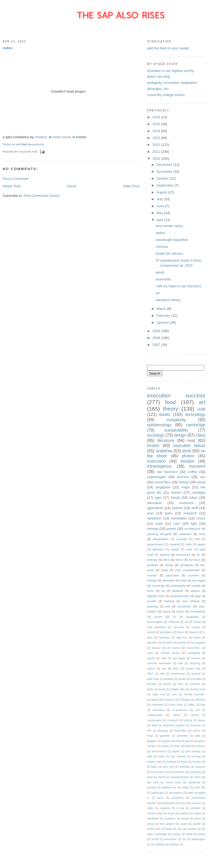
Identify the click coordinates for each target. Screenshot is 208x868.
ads (163, 674)
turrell (155, 839)
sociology (156, 435)
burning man (198, 689)
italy (198, 596)
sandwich (154, 518)
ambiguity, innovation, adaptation (172, 83)
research (190, 513)
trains (180, 611)
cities (201, 435)
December (165, 165)
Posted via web (12, 144)
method (169, 601)
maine (161, 777)
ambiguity (187, 565)
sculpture (170, 819)
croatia (196, 627)
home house (62, 137)
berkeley (195, 684)
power (171, 529)
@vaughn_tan (158, 89)
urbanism (185, 534)
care (177, 524)
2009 (157, 331)
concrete (179, 627)
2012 (157, 145)
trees (151, 591)
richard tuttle (155, 813)
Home (72, 186)
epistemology (159, 425)
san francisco (167, 472)
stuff (194, 508)
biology (152, 580)
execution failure (189, 446)
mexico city (159, 648)
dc (198, 555)
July (160, 199)
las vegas (199, 580)
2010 (157, 159)
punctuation (168, 803)
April (160, 220)
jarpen (176, 751)
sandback (153, 819)
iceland (174, 544)
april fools (153, 679)
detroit (151, 632)
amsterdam (178, 674)
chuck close (176, 705)
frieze (180, 560)
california (174, 622)
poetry (151, 658)
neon (150, 653)
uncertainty (198, 611)
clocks (197, 622)
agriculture (155, 508)
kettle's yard (154, 762)
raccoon (196, 803)
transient (197, 466)
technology (195, 415)
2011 (157, 152)
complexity (176, 420)
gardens (165, 736)
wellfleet (160, 845)
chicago (185, 700)
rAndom (41, 137)
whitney (174, 845)
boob (162, 689)
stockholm (184, 606)
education (154, 503)
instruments (159, 751)
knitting (171, 762)
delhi (154, 725)
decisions (166, 440)
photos (188, 456)
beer (181, 684)
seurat (185, 819)
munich (152, 575)
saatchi (184, 813)
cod (198, 710)
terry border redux (169, 226)
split (180, 663)
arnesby (169, 679)
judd (150, 756)
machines (195, 772)
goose (189, 741)
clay (203, 705)
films (166, 560)
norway (153, 529)
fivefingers (166, 632)
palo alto (200, 787)
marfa (175, 549)
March (162, 309)
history (184, 482)
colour (176, 715)
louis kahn (158, 772)
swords (192, 829)
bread (175, 498)
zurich (158, 617)
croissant (173, 720)
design (180, 435)
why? (176, 669)
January (163, 322)
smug (150, 824)
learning (185, 767)
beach (167, 684)
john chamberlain (187, 570)
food (170, 402)
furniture (195, 560)
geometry (182, 736)
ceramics (170, 700)
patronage (158, 793)
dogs (164, 570)
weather (178, 591)
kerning (196, 756)
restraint (196, 808)
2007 (157, 345)
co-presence (180, 710)
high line (182, 638)
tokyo (193, 498)
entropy (152, 560)
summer (193, 575)
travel (189, 834)
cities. (192, 705)
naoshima (194, 782)
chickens (200, 700)
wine (202, 534)
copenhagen (157, 477)
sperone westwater (159, 663)
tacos (166, 611)
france (197, 731)
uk (163, 591)
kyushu (197, 762)
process (183, 477)
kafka (161, 756)
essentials (163, 279)
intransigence (159, 466)
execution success (176, 395)
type (158, 498)
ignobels (152, 643)
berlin (150, 689)
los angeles (198, 643)
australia (196, 679)
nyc (203, 477)
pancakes (172, 575)
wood (201, 482)
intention (168, 643)
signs (198, 819)
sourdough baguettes (172, 240)
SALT (150, 674)
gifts (198, 736)
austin (182, 679)
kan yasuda (178, 756)
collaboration (155, 715)
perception (176, 793)
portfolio (153, 565)
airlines (165, 555)
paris (169, 513)
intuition (187, 461)
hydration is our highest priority (171, 71)
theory (171, 409)
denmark (168, 580)
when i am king (159, 77)
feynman (196, 725)
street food (154, 829)
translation (179, 518)
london (153, 446)
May (160, 213)
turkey (202, 834)
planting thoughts (159, 534)
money (176, 648)
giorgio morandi (171, 741)
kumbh (152, 601)
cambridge (196, 425)
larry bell (169, 767)
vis (184, 839)
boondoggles (155, 622)
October (163, 178)
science (196, 658)
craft (201, 409)
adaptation (192, 617)
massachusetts (180, 777)
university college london (166, 95)
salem (197, 813)
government (155, 544)
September (165, 185)
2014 (157, 131)
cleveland (158, 710)
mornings (158, 586)
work (159, 524)
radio (150, 808)
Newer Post (12, 186)
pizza (161, 798)
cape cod (158, 694)
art (158, 293)
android (196, 674)
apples (195, 591)
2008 (157, 338)
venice (151, 669)
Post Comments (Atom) (42, 196)
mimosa (162, 247)
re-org (180, 808)
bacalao (152, 684)
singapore (163, 487)
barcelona (183, 555)
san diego (179, 658)
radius (8, 48)
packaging (194, 653)
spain (184, 824)
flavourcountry (36, 144)
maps (186, 487)
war (164, 669)
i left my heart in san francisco (178, 286)
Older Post (131, 186)
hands (165, 746)
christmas (157, 705)
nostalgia (198, 492)
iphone (182, 643)
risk (167, 606)
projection (178, 798)
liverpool (200, 767)
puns (183, 803)
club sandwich (156, 627)
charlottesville (180, 596)
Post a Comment (16, 179)
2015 (157, 124)
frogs (150, 736)
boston (176, 492)
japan (202, 544)
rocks (171, 813)
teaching (195, 663)
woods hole (193, 669)
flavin (181, 632)
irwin (189, 544)
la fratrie (152, 767)
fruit (197, 539)
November (165, 172)
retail (164, 658)
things (169, 565)
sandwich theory (168, 300)
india (183, 580)
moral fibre (162, 482)
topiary (177, 834)
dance (202, 720)
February (164, 316)
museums (186, 503)
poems (177, 508)
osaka (185, 787)
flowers (194, 632)
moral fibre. (193, 648)
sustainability (176, 430)
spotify (197, 824)
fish (149, 731)
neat (191, 440)
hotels (197, 638)
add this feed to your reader (168, 48)
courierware (154, 720)
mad (150, 777)
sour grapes (167, 824)
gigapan (152, 741)
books (165, 415)
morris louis (173, 782)
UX (174, 617)
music (201, 518)
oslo (189, 549)
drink (187, 451)
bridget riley (178, 689)
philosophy (178, 586)
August (162, 192)
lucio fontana (177, 772)
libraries (158, 549)
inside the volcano (169, 253)
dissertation (161, 539)
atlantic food (156, 596)
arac (150, 513)
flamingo (163, 731)
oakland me (169, 787)
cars (174, 694)
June (161, 206)
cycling (188, 720)
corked (194, 715)
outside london (170, 653)
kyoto (184, 762)
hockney (200, 746)
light (194, 524)
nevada (152, 787)
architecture (192, 529)
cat (186, 622)
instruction (156, 461)
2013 (157, 138)
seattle (196, 586)
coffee (192, 472)
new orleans (191, 601)
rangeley (165, 808)
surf (180, 829)
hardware (164, 638)
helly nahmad (182, 746)
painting (152, 606)
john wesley (193, 751)
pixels (160, 272)
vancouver (170, 839)
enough (182, 539)
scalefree (164, 451)
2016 (157, 117)
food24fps (180, 731)
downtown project (174, 725)
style (169, 829)
